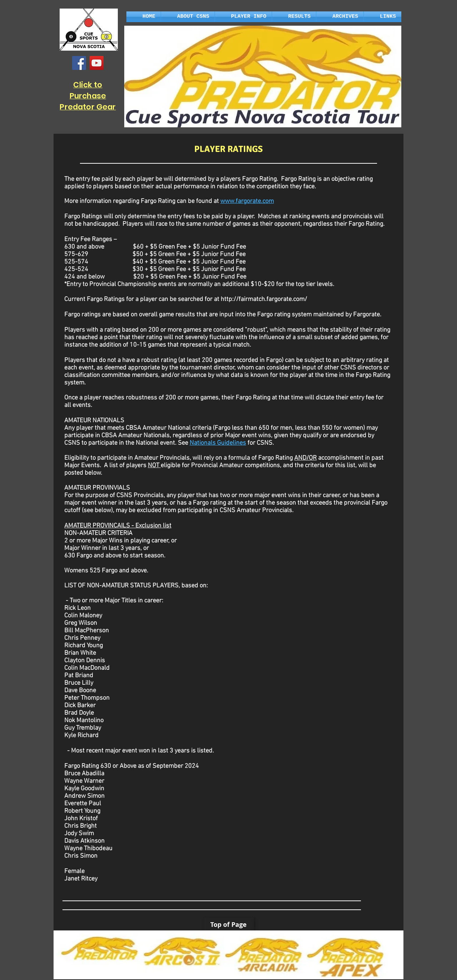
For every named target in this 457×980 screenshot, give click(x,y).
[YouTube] (97, 63)
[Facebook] (79, 63)
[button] (188, 17)
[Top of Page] (228, 924)
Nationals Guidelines (218, 443)
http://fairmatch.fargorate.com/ (264, 299)
